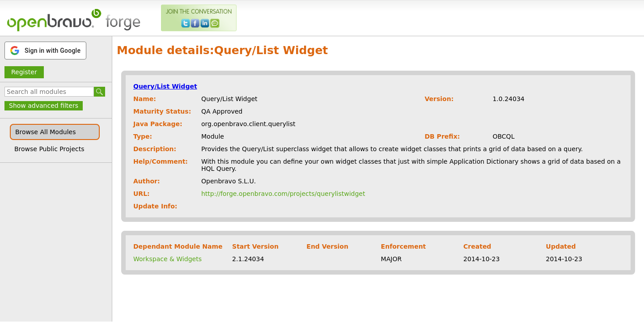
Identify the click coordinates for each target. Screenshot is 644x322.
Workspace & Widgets (167, 259)
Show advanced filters (44, 106)
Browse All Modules (45, 132)
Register (24, 72)
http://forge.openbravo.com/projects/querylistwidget (283, 194)
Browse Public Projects (49, 149)
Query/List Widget (165, 86)
